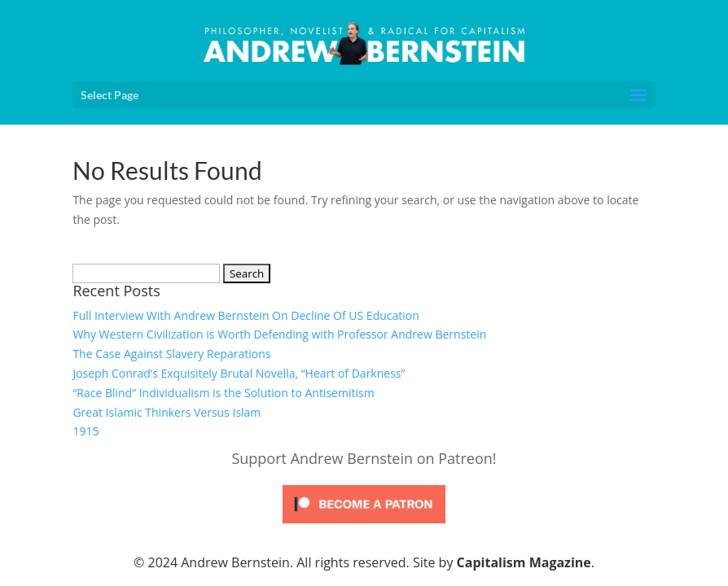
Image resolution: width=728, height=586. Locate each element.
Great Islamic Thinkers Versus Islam (167, 412)
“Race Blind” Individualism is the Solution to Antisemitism (223, 393)
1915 (86, 431)
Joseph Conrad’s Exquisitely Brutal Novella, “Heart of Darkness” (239, 373)
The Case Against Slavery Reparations (171, 354)
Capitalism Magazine (524, 562)
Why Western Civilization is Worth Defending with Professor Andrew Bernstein (279, 334)
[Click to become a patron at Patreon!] (364, 527)
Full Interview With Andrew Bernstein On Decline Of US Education (246, 315)
